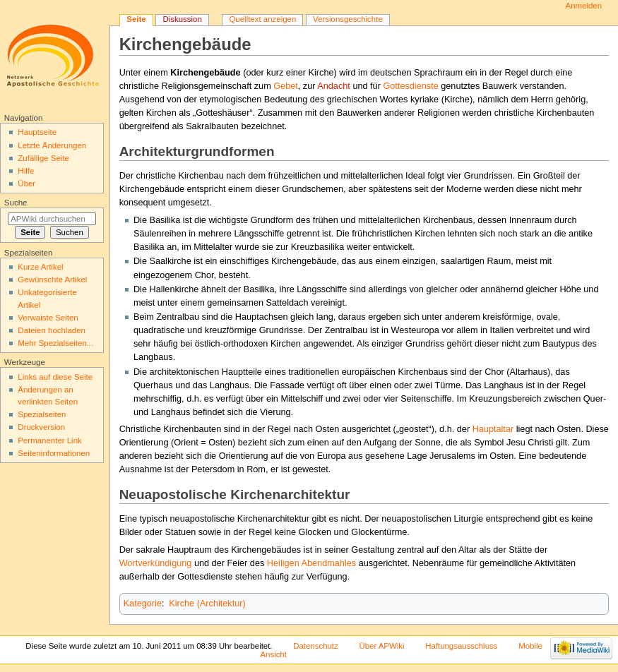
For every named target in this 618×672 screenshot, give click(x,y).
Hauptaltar (493, 429)
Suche (16, 203)
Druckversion (41, 427)
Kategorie (143, 604)
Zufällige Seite (43, 158)
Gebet (286, 86)
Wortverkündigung (156, 563)
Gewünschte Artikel (52, 280)
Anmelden (584, 6)
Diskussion (182, 19)
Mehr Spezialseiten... (55, 343)
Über (26, 184)
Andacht (334, 86)
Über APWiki (381, 646)
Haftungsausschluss (461, 646)
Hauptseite (37, 132)
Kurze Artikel (40, 267)
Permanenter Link (49, 440)
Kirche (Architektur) (207, 604)
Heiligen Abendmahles (311, 563)
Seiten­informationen (54, 453)
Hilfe (26, 171)
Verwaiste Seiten (48, 318)
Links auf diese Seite (55, 377)
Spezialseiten (42, 414)
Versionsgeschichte (348, 19)
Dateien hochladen (52, 330)
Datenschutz (316, 646)
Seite (136, 19)
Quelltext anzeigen (262, 19)
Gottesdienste (410, 86)
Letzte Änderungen (52, 145)
